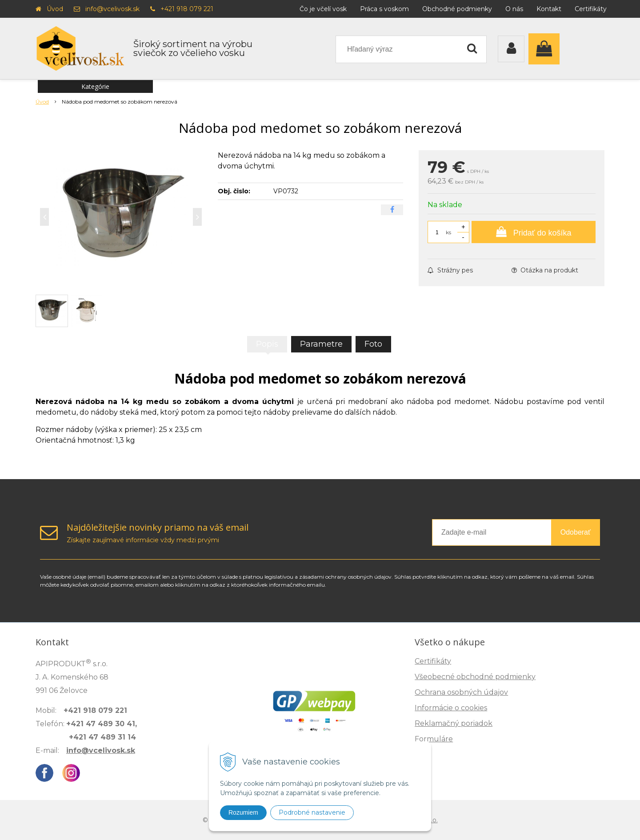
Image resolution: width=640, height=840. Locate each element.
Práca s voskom (384, 9)
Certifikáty (591, 9)
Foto (373, 344)
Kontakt (549, 9)
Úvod (55, 9)
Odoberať (576, 532)
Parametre (321, 344)
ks (448, 232)
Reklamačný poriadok (454, 723)
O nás (514, 9)
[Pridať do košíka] (534, 232)
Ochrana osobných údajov (461, 692)
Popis (267, 344)
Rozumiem (243, 812)
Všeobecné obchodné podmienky (475, 677)
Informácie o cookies (451, 708)
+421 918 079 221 (187, 9)
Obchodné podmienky (457, 9)
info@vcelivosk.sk (112, 9)
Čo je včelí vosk (323, 9)
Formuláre (434, 739)
